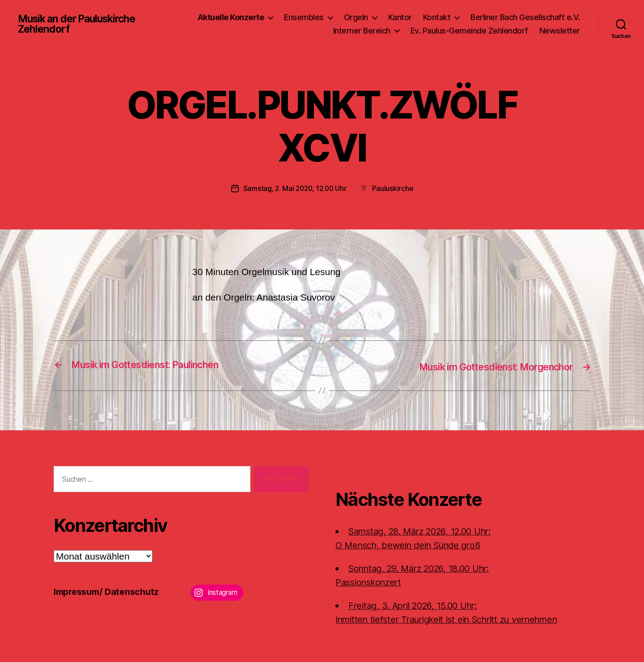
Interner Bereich (362, 31)
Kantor (400, 17)
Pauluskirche (395, 188)
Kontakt (437, 17)
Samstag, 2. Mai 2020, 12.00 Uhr (294, 188)
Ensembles (304, 17)
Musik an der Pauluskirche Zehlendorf (77, 24)
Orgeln (356, 17)
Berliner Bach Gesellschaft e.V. (525, 17)
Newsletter (560, 31)
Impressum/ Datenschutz (110, 591)
